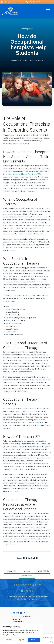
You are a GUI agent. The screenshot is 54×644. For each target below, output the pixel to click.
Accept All (34, 640)
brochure (25, 486)
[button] (50, 11)
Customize (9, 640)
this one (37, 423)
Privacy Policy (44, 638)
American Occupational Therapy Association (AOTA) (23, 174)
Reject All (22, 640)
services (21, 542)
